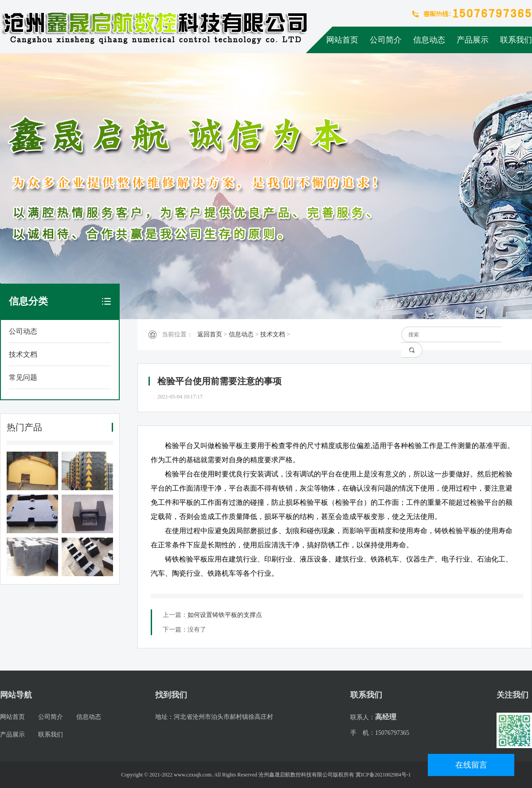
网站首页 (342, 40)
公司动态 (23, 331)
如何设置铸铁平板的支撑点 (225, 615)
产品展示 (473, 40)
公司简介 (386, 40)
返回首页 (210, 334)
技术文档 (23, 354)
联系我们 (516, 40)
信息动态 (429, 40)
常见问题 (23, 377)
